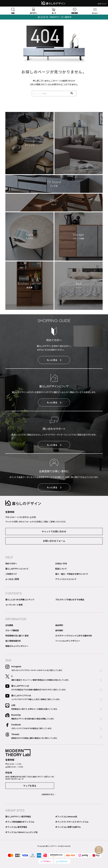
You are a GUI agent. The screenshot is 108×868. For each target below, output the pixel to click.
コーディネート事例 (14, 605)
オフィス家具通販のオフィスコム (20, 822)
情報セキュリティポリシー (17, 646)
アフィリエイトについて (66, 579)
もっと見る (54, 360)
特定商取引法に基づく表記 (17, 636)
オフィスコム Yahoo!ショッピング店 (21, 832)
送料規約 (59, 630)
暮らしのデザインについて (17, 569)
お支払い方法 (61, 563)
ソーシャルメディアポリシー (68, 641)
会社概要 (9, 625)
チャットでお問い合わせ (54, 531)
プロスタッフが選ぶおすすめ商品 (70, 600)
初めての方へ (11, 563)
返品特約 (59, 625)
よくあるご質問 (12, 579)
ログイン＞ (102, 4)
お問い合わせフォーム (54, 541)
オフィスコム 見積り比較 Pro (68, 827)
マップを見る (30, 786)
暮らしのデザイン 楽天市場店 (18, 817)
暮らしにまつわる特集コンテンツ (20, 600)
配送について (61, 569)
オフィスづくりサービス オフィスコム (72, 822)
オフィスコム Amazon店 (66, 817)
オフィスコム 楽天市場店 (16, 827)
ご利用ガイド (11, 574)
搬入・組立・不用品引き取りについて (72, 574)
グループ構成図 (12, 630)
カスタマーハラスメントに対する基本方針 (74, 636)
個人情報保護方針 (13, 641)
